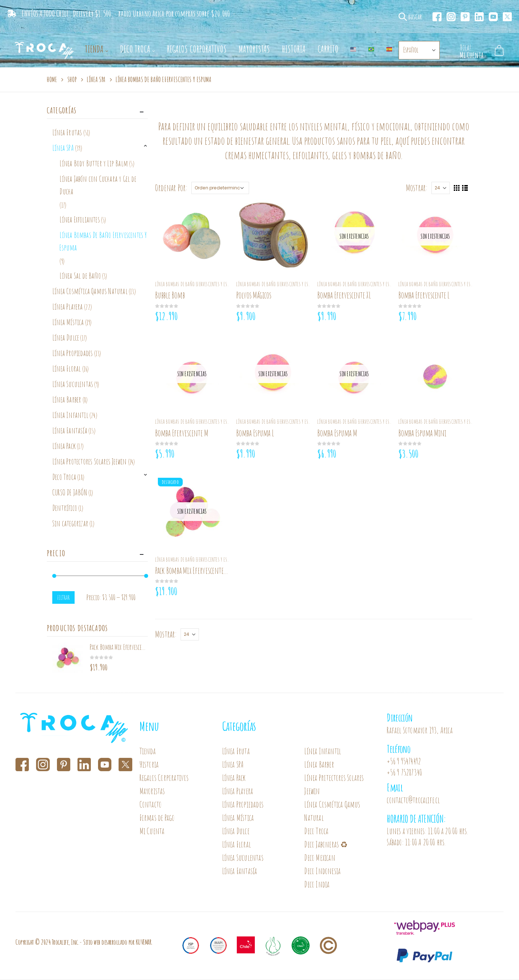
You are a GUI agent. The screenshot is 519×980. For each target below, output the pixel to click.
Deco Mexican (320, 858)
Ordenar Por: (171, 188)
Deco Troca (135, 49)
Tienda (94, 49)
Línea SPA (63, 148)
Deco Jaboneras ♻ (327, 844)
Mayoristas (254, 49)
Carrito (328, 49)
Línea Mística (68, 322)
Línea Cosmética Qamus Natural (90, 291)
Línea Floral (66, 368)
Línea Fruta (236, 751)
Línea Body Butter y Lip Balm (94, 163)
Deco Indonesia (322, 871)
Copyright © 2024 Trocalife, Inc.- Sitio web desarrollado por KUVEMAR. (84, 942)
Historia (294, 49)
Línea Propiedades (72, 353)
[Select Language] (419, 50)
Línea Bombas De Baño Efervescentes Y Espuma (196, 284)
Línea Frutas (67, 132)
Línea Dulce (66, 338)
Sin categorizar (70, 523)
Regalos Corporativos (197, 49)
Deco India (317, 884)
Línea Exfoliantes (79, 219)
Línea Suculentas (73, 384)
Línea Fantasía (70, 430)
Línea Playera (68, 307)
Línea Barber (67, 399)
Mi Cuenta (152, 831)
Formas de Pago (157, 818)
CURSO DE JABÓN (70, 492)
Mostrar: (417, 188)
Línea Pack (64, 446)
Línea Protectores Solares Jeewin (89, 461)
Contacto (151, 804)
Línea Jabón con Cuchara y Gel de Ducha (98, 185)
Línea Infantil (70, 415)
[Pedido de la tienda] (220, 188)
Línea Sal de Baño (80, 276)
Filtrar (63, 597)
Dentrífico (65, 508)
